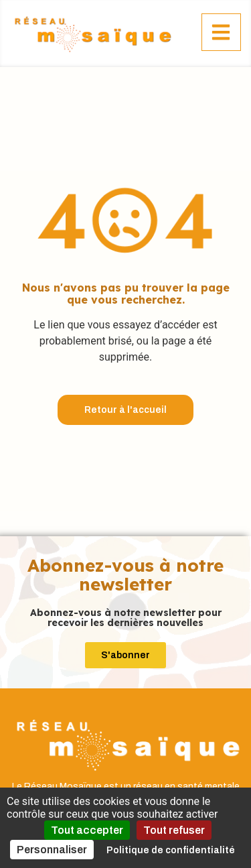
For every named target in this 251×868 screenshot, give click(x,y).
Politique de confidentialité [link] (171, 850)
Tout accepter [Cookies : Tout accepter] (87, 830)
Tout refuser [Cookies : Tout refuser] (174, 830)
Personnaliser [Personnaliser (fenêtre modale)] (52, 850)
